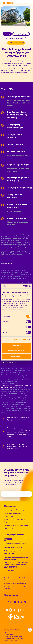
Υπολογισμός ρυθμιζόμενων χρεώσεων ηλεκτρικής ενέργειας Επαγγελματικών (18, 446)
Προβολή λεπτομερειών (20, 339)
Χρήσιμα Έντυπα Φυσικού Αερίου (16, 525)
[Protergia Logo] (8, 3)
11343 (13, 570)
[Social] (8, 602)
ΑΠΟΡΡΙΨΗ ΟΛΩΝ (16, 357)
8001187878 (13, 567)
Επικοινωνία (8, 528)
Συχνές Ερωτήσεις (10, 516)
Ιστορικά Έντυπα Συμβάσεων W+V (16, 583)
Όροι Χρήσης (18, 629)
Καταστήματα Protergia (13, 513)
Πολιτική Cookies (9, 635)
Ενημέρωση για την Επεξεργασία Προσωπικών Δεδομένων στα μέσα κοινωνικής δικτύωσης (14, 638)
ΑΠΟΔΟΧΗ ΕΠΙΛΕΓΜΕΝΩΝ (16, 351)
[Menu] (28, 3)
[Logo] (14, 610)
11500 (12, 554)
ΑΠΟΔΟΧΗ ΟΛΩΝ (16, 345)
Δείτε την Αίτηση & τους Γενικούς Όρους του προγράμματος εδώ (18, 419)
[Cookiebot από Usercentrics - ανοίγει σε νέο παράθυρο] (23, 286)
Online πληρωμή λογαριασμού (15, 510)
